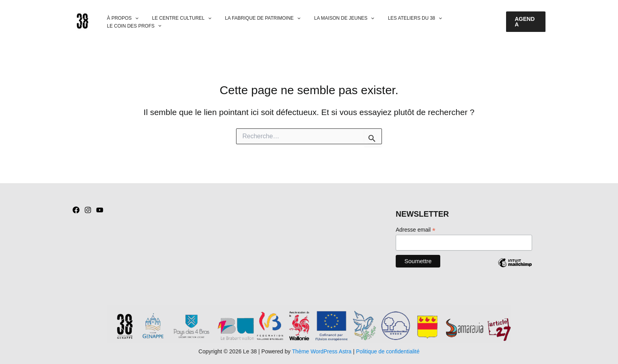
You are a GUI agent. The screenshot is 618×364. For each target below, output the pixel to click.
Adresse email (416, 230)
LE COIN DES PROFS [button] (462, 22)
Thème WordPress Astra (321, 351)
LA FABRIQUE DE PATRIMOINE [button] (254, 22)
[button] (135, 22)
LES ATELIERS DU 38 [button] (398, 22)
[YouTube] (100, 210)
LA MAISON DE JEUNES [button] (332, 22)
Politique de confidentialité (388, 351)
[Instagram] (88, 210)
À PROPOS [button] (123, 22)
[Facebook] (76, 210)
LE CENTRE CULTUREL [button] (178, 22)
